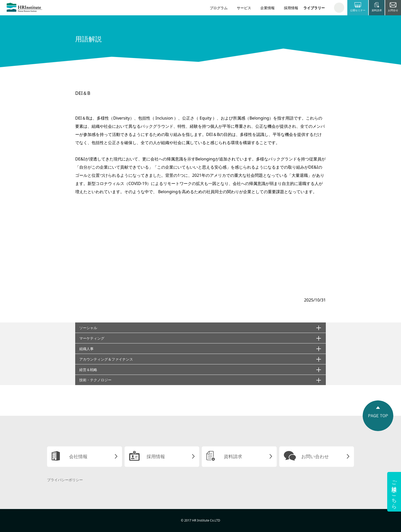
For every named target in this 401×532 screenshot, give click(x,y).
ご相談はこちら (394, 492)
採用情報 (291, 8)
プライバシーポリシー (65, 480)
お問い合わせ (315, 456)
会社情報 (78, 456)
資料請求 (233, 456)
